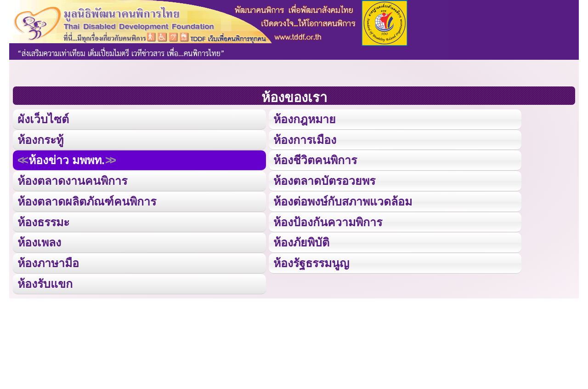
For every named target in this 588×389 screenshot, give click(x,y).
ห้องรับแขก (45, 280)
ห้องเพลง (39, 240)
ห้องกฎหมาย (304, 118)
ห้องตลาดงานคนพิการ (72, 179)
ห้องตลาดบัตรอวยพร (324, 179)
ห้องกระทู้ (40, 139)
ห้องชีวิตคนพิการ (314, 159)
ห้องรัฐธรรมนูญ (311, 260)
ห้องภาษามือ (48, 260)
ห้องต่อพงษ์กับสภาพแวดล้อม (342, 199)
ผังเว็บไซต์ (42, 118)
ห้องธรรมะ (43, 220)
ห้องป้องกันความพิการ (327, 220)
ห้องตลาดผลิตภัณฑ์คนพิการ (86, 199)
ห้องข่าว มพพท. (66, 159)
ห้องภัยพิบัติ (301, 240)
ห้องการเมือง (304, 139)
